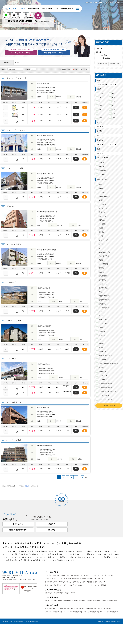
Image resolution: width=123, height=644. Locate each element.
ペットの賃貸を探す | (65, 608)
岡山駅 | (48, 601)
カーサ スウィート (15, 321)
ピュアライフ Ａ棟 (15, 168)
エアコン (101, 336)
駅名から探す (47, 9)
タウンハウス (103, 320)
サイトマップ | (95, 585)
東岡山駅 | (110, 601)
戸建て (101, 328)
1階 (100, 340)
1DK (100, 97)
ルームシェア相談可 (105, 399)
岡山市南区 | (66, 593)
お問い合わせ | (77, 582)
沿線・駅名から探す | (73, 575)
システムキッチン (104, 252)
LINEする (6, 17)
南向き (101, 188)
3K (113, 105)
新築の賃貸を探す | (51, 608)
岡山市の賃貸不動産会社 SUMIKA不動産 (13, 486)
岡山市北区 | (49, 593)
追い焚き (101, 344)
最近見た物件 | (58, 585)
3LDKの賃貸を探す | (106, 608)
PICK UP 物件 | (73, 579)
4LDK (100, 117)
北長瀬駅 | (54, 601)
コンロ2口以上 (103, 264)
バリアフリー (103, 376)
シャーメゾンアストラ (16, 130)
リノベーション (104, 380)
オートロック (103, 204)
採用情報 (103, 585)
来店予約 (14, 17)
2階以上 (101, 292)
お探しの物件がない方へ (64, 9)
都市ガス (101, 268)
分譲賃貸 (101, 332)
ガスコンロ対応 (104, 256)
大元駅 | (60, 601)
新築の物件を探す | (51, 582)
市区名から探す (34, 9)
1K (113, 93)
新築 (100, 184)
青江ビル (10, 206)
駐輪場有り (102, 304)
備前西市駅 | (67, 601)
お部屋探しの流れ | (51, 579)
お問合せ (38, 17)
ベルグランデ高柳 (14, 440)
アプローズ (11, 282)
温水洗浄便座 (103, 288)
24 (82, 477)
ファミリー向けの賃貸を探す (109, 612)
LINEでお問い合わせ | (65, 582)
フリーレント (103, 175)
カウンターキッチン (105, 356)
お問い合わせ (18, 524)
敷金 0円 (101, 167)
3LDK (114, 109)
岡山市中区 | (58, 593)
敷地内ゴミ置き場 (104, 300)
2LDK (100, 105)
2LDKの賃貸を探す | (92, 608)
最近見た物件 (99, 3)
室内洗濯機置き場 (104, 296)
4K (99, 113)
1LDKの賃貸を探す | (79, 608)
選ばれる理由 (109, 575)
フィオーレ (11, 359)
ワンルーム (102, 93)
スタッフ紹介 (109, 3)
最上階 (101, 348)
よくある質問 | (63, 579)
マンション (102, 316)
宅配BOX (102, 220)
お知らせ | (81, 579)
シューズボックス (104, 395)
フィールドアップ (14, 402)
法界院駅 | (89, 601)
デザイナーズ (103, 208)
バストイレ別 (103, 284)
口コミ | (95, 579)
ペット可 (101, 192)
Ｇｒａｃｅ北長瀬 (14, 244)
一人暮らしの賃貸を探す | (91, 612)
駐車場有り (102, 280)
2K (99, 101)
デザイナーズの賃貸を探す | (54, 612)
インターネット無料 (105, 387)
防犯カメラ (102, 216)
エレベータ (102, 248)
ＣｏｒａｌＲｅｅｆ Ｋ (17, 78)
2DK (113, 101)
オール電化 (102, 372)
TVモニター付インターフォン (108, 364)
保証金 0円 (102, 171)
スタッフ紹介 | (85, 575)
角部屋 (101, 228)
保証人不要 (102, 352)
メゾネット (102, 236)
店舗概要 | (88, 579)
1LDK (114, 97)
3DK (100, 109)
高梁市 (73, 593)
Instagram (30, 17)
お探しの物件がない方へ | (91, 582)
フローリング (103, 240)
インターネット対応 (105, 383)
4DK (113, 113)
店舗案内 (118, 3)
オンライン (22, 17)
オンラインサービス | (97, 575)
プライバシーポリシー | (83, 585)
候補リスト (89, 3)
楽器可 (101, 200)
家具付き (101, 272)
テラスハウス (103, 324)
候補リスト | (49, 585)
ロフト (101, 244)
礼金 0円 (101, 163)
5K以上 (114, 117)
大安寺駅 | (82, 601)
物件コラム (101, 579)
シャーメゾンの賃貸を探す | (73, 612)
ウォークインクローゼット (107, 391)
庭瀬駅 (116, 601)
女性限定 (101, 232)
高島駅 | (104, 601)
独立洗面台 (102, 224)
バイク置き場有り (104, 308)
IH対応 (101, 260)
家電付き (101, 368)
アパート (101, 312)
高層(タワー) (103, 212)
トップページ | (50, 575)
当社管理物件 (103, 276)
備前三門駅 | (97, 601)
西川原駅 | (75, 601)
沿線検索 (27, 486)
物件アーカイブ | (69, 585)
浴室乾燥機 (102, 360)
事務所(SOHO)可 (104, 196)
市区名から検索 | (61, 575)
